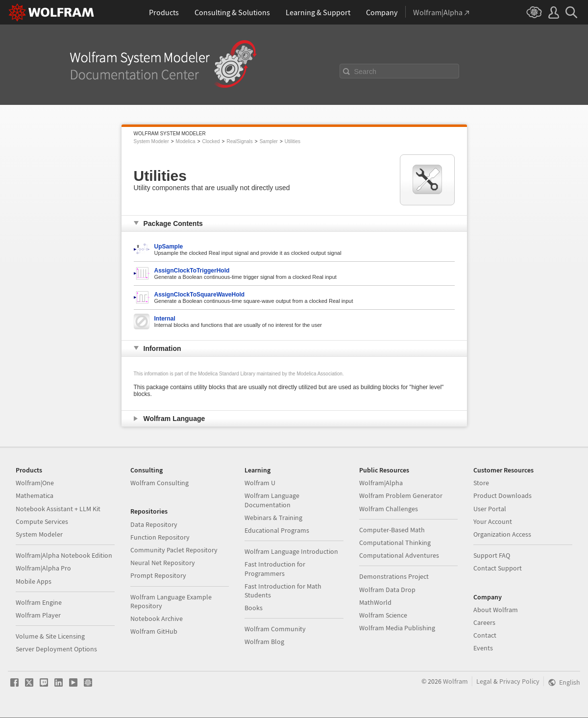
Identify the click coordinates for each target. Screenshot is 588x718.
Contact (485, 635)
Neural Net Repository (163, 563)
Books (254, 608)
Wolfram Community (275, 629)
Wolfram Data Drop (387, 590)
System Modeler (151, 141)
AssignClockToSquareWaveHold (200, 295)
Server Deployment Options (56, 649)
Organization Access (502, 534)
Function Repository (160, 537)
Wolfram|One (35, 483)
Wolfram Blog (264, 642)
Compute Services (42, 521)
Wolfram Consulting (159, 483)
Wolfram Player (38, 615)
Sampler (269, 141)
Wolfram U (260, 483)
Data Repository (154, 524)
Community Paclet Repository (174, 550)
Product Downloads (502, 495)
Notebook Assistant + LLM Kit (58, 509)
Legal (484, 681)
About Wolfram (496, 610)
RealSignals (239, 141)
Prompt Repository (158, 575)
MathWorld (375, 602)
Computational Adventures (399, 555)
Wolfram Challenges (389, 509)
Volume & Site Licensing (50, 636)
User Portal (490, 509)
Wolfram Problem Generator (401, 495)
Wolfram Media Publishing (397, 628)
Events (483, 648)
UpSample (169, 247)
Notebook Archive (157, 619)
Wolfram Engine (39, 602)
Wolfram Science (383, 615)
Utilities (293, 141)
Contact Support (498, 568)
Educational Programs (277, 530)
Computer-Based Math (392, 530)
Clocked (211, 141)
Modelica (186, 141)
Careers (484, 622)
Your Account (493, 521)
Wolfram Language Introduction (291, 551)
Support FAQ (492, 555)
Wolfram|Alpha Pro (43, 568)
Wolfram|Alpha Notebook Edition (64, 555)
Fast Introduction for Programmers (275, 569)
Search (366, 72)
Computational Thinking (395, 543)
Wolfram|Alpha (381, 483)
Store (481, 483)
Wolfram (455, 681)
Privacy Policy (519, 681)
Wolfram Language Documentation (272, 500)
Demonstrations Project (394, 576)
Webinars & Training (273, 518)
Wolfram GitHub (154, 631)
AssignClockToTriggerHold (192, 271)
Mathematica (35, 495)
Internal (165, 319)
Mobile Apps (34, 581)
